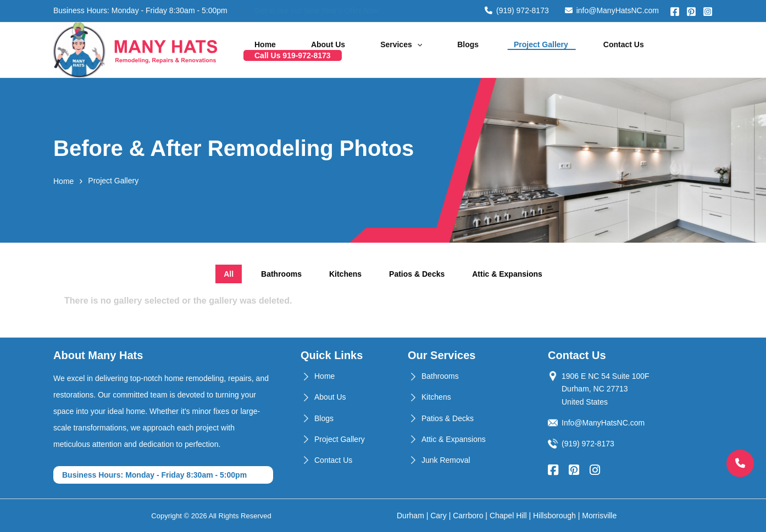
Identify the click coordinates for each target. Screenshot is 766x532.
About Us (347, 50)
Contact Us (585, 50)
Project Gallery (517, 50)
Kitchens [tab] (345, 274)
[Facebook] (675, 12)
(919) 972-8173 (517, 10)
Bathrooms (440, 376)
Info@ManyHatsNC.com (603, 423)
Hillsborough (554, 516)
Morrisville (599, 516)
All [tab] (229, 274)
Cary (438, 516)
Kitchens (436, 397)
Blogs (458, 50)
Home (298, 50)
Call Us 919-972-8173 (664, 50)
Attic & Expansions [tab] (507, 274)
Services (406, 50)
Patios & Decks (448, 418)
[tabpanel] (383, 308)
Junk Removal (446, 460)
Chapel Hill (508, 516)
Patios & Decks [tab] (417, 274)
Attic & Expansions (454, 439)
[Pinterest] (691, 12)
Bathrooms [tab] (281, 274)
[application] (421, 50)
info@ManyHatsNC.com (612, 10)
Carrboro (468, 516)
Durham (410, 516)
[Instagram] (708, 12)
